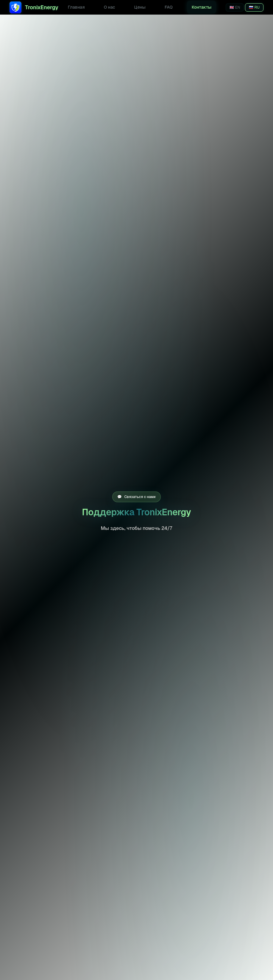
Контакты (202, 7)
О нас (110, 7)
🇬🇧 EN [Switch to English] (235, 7)
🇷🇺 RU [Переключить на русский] (254, 7)
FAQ (169, 7)
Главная (76, 7)
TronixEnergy (34, 7)
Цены (140, 7)
